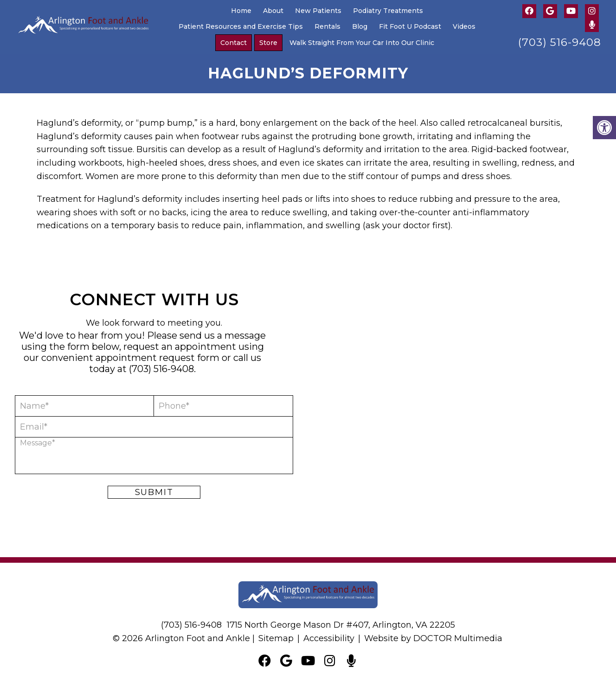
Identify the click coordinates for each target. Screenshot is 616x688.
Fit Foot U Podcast (410, 26)
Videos (464, 26)
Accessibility (329, 638)
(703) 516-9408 (560, 42)
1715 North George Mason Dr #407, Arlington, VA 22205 (341, 625)
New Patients (318, 11)
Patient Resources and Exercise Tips (241, 26)
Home (241, 11)
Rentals (327, 26)
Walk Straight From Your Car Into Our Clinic (362, 43)
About (273, 11)
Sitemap (276, 638)
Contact (234, 43)
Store (268, 43)
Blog (360, 26)
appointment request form (157, 358)
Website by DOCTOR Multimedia (433, 638)
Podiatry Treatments (388, 11)
